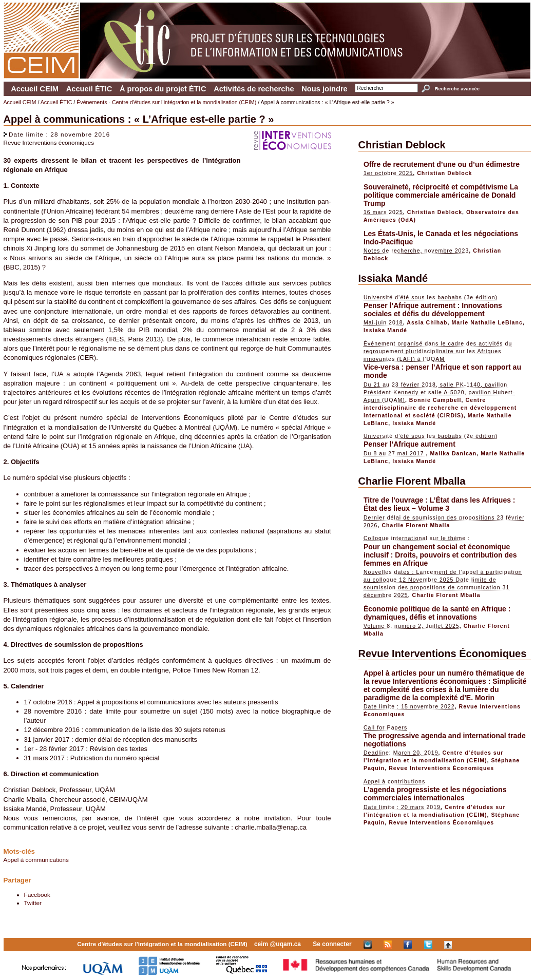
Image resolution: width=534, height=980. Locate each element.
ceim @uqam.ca (278, 944)
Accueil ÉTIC (89, 89)
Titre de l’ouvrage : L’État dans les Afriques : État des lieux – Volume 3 (440, 504)
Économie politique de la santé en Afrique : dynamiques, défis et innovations (437, 613)
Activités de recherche (254, 89)
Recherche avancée (457, 89)
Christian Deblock (402, 145)
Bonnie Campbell (435, 400)
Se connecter (332, 944)
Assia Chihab (427, 322)
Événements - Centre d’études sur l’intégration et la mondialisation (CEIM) (166, 102)
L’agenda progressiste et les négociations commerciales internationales (435, 794)
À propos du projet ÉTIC (163, 89)
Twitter (33, 903)
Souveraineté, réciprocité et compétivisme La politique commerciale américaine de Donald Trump (441, 195)
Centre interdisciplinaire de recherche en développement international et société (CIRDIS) (440, 408)
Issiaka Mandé (393, 278)
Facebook (37, 895)
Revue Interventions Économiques (443, 654)
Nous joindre (325, 89)
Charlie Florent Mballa (412, 481)
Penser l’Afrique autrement (409, 444)
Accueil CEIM (35, 89)
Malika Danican (453, 453)
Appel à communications (36, 860)
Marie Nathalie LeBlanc (487, 322)
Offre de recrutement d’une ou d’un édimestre (442, 164)
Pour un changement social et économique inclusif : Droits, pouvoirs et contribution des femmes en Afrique (440, 555)
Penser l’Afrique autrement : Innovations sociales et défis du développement (433, 310)
